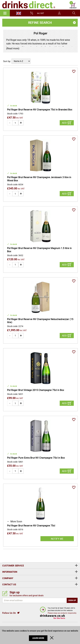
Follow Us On (9, 613)
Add (64, 123)
